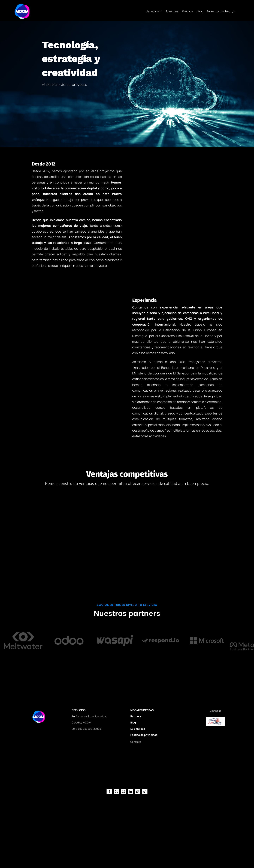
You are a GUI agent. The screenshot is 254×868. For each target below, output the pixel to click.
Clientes (172, 11)
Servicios (152, 11)
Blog (200, 11)
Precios (187, 11)
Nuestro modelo (219, 11)
